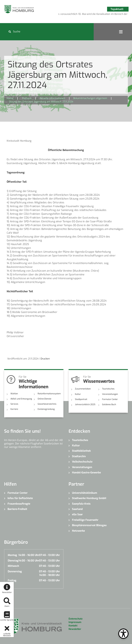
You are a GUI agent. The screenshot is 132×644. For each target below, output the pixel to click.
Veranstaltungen (110, 394)
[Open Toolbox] (123, 634)
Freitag (12, 580)
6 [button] (106, 15)
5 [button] (101, 15)
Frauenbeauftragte (19, 504)
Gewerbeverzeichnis (47, 404)
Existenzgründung (46, 409)
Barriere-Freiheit (17, 509)
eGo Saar (77, 514)
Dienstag (13, 561)
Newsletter (75, 629)
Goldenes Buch (109, 404)
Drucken (45, 359)
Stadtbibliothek (81, 451)
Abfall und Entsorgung (21, 399)
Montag (12, 555)
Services (14, 404)
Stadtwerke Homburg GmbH (89, 498)
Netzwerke (78, 531)
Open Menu (121, 32)
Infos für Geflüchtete (20, 498)
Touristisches (108, 389)
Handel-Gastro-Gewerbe (86, 473)
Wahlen (14, 394)
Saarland (77, 509)
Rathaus (27, 98)
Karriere (14, 409)
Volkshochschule (82, 462)
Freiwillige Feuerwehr (85, 520)
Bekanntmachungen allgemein (90, 98)
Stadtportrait (81, 399)
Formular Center (110, 399)
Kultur (78, 394)
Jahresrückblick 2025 (85, 404)
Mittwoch (13, 566)
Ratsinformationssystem (49, 394)
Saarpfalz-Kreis (81, 504)
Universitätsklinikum (85, 493)
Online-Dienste (44, 399)
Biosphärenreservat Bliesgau (89, 525)
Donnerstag (15, 571)
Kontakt (73, 626)
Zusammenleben (83, 389)
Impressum (75, 622)
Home (10, 98)
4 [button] (96, 15)
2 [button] (86, 15)
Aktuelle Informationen (52, 98)
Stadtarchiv (79, 456)
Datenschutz (76, 619)
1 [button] (81, 15)
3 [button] (91, 15)
